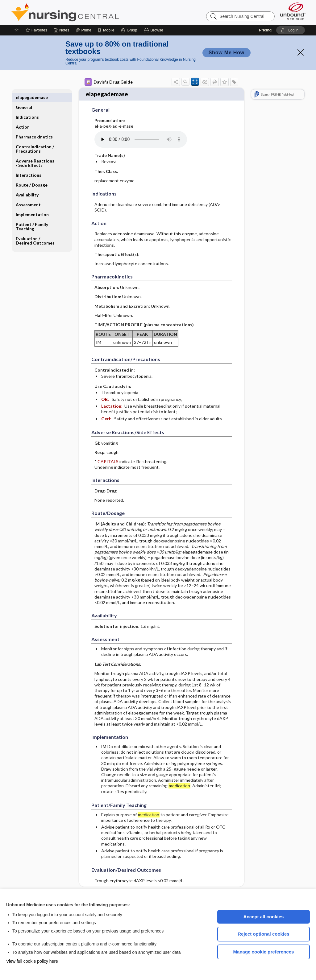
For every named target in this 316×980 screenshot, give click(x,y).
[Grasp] (129, 30)
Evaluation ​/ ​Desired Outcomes (35, 231)
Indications (27, 107)
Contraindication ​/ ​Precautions (35, 139)
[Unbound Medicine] (293, 11)
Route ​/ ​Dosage (32, 175)
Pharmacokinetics (34, 127)
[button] (154, 30)
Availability (27, 185)
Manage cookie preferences (264, 952)
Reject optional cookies (264, 934)
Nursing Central (88, 12)
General (24, 97)
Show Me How (227, 53)
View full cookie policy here (32, 961)
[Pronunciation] (141, 138)
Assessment (28, 195)
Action (23, 117)
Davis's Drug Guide (109, 82)
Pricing (265, 30)
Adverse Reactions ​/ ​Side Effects (35, 153)
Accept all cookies (264, 917)
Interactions (29, 165)
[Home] (17, 30)
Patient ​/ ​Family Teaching (32, 217)
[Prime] (84, 30)
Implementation (32, 205)
